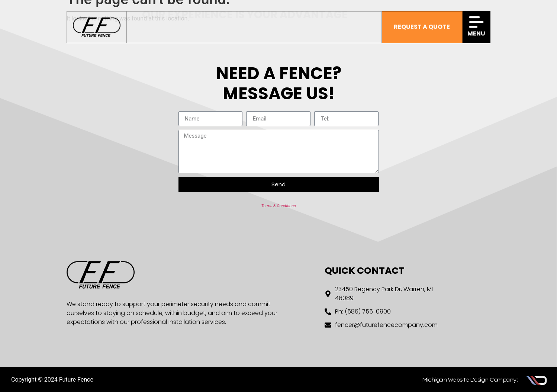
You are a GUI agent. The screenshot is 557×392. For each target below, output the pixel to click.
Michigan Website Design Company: (470, 380)
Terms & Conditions (278, 206)
